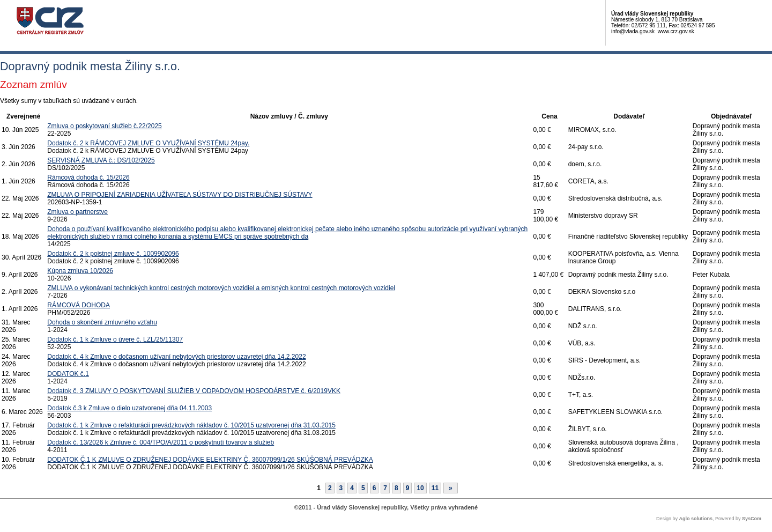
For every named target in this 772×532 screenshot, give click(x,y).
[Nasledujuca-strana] (451, 488)
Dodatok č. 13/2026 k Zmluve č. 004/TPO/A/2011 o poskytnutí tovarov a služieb (161, 442)
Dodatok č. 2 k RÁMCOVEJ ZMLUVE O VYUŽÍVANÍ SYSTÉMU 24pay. (148, 143)
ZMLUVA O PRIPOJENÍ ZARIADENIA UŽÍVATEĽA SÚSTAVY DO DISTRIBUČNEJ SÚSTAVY (180, 195)
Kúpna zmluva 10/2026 (80, 271)
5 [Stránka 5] (363, 488)
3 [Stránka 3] (341, 488)
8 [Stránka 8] (396, 488)
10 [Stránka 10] (420, 488)
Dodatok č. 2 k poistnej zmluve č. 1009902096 (113, 254)
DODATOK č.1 (68, 374)
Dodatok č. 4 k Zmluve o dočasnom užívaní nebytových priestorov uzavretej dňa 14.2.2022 (176, 357)
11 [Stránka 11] (435, 488)
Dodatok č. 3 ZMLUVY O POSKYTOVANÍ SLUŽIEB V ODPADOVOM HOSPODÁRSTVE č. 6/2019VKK (194, 391)
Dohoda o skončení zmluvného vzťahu (102, 322)
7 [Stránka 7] (385, 488)
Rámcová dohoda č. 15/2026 (88, 178)
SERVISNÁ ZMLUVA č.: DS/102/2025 (101, 160)
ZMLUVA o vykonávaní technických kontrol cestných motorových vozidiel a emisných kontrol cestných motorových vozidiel (221, 288)
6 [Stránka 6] (374, 488)
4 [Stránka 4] (352, 488)
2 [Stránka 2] (330, 488)
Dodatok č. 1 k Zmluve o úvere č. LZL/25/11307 (115, 339)
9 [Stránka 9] (408, 488)
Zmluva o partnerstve (77, 212)
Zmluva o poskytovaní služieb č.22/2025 (104, 126)
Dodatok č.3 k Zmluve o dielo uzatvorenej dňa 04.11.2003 (129, 408)
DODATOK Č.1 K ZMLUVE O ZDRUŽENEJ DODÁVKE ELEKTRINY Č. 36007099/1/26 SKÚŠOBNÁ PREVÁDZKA (210, 460)
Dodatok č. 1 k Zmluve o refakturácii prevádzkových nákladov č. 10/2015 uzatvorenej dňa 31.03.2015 (191, 425)
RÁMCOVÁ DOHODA (79, 305)
